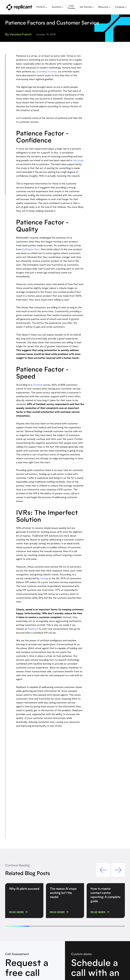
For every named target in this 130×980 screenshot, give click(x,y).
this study (78, 161)
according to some (46, 72)
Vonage (44, 579)
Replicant (33, 629)
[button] (42, 7)
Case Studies (71, 7)
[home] (19, 7)
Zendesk (38, 385)
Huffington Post (31, 250)
